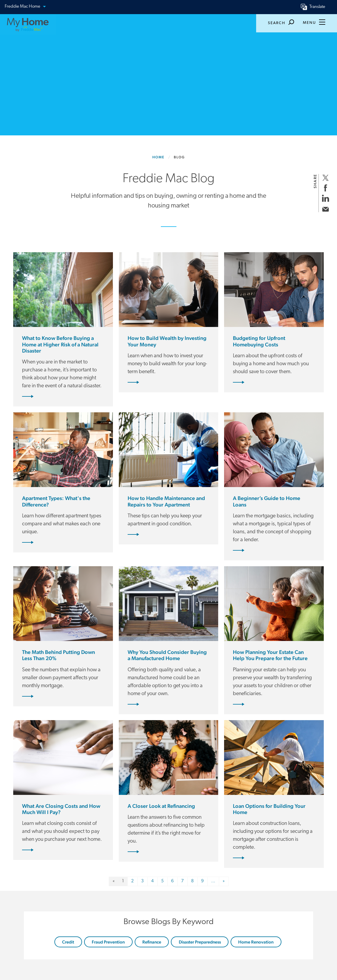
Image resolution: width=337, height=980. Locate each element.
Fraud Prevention (108, 942)
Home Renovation (256, 942)
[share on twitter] (325, 178)
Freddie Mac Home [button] (25, 7)
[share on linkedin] (325, 198)
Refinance (152, 942)
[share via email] (325, 209)
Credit (68, 942)
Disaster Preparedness (200, 942)
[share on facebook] (325, 188)
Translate (317, 7)
